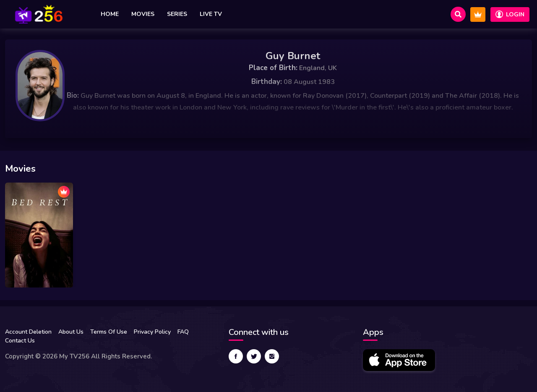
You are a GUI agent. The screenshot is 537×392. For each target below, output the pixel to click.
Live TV (211, 14)
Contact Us (20, 341)
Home (110, 14)
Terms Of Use (109, 332)
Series (177, 14)
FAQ (183, 332)
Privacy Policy (152, 332)
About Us (71, 332)
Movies (143, 14)
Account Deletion (28, 332)
